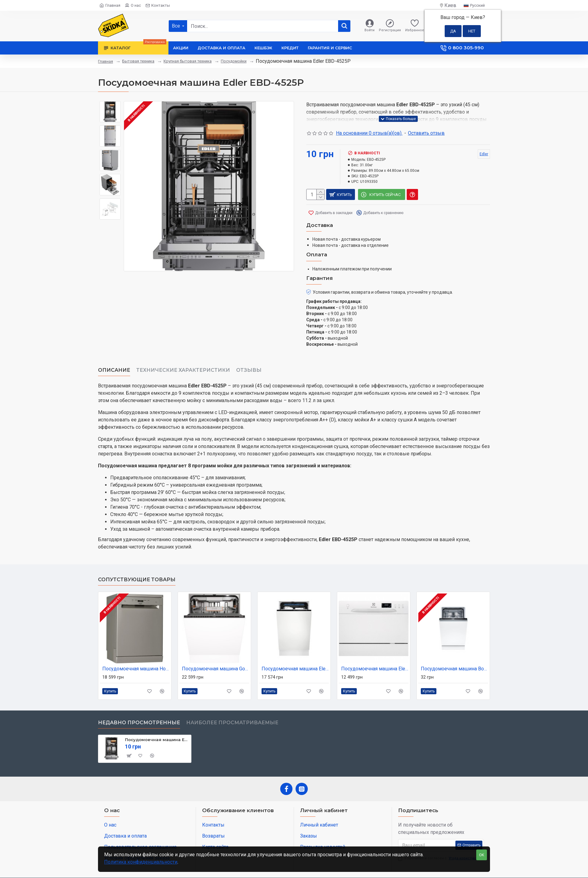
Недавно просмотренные (139, 708)
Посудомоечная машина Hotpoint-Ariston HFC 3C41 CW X (136, 654)
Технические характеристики (183, 363)
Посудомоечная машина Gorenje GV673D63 (216, 654)
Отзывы (249, 363)
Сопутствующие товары (137, 565)
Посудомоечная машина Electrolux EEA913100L (295, 654)
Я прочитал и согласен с (440, 844)
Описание (114, 363)
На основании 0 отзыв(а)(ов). (369, 133)
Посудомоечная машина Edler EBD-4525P (157, 725)
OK (482, 855)
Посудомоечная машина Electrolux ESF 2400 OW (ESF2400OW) (375, 654)
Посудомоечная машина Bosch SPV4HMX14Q (454, 654)
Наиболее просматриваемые (232, 708)
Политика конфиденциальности (141, 862)
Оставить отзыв (426, 133)
